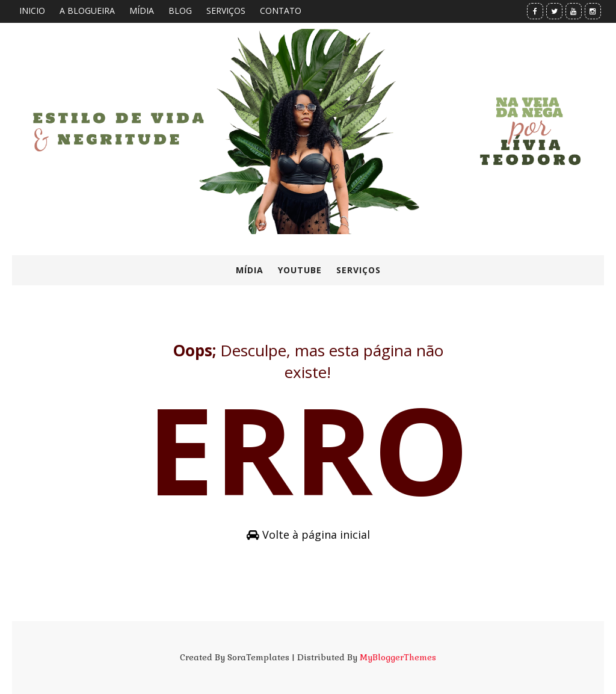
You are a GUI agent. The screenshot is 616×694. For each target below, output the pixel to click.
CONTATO (281, 11)
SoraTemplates (258, 657)
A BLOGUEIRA (87, 11)
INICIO (32, 11)
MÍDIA (142, 11)
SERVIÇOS (226, 11)
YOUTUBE (300, 270)
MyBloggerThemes (398, 657)
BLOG (180, 11)
